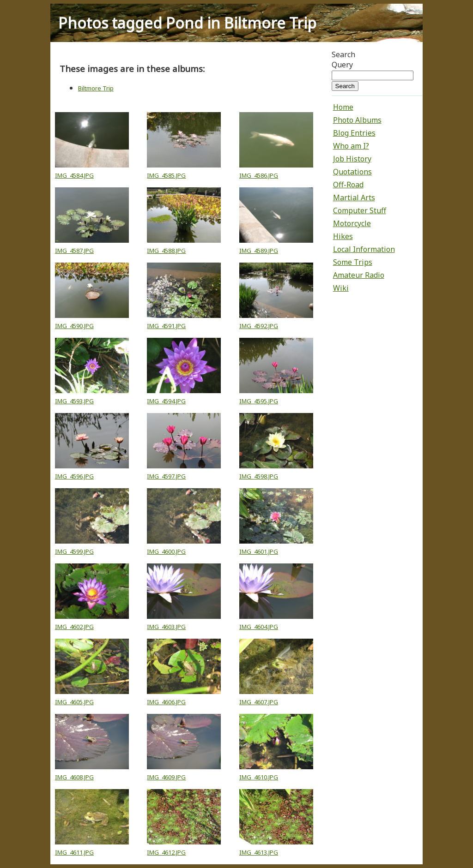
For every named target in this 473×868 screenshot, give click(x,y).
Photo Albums (357, 120)
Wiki (341, 288)
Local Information (364, 249)
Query (342, 65)
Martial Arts (354, 198)
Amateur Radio (359, 275)
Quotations (352, 172)
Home (343, 107)
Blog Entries (354, 133)
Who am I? (351, 146)
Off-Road (348, 185)
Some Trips (353, 262)
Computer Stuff (360, 210)
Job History (352, 159)
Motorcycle (352, 223)
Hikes (343, 236)
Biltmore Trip (96, 88)
